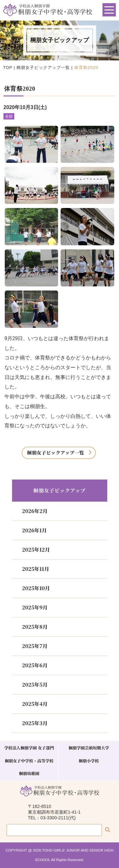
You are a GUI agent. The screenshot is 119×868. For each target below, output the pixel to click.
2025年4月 (35, 704)
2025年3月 (35, 723)
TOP (8, 67)
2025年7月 (35, 646)
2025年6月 (35, 665)
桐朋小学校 (89, 761)
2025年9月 (35, 607)
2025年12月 (36, 550)
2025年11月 (36, 569)
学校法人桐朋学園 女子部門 (29, 748)
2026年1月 (35, 530)
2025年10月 (36, 588)
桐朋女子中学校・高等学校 (29, 761)
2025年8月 (35, 627)
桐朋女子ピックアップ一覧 (43, 67)
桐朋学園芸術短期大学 (89, 748)
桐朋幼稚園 (29, 773)
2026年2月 (35, 511)
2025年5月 (35, 685)
